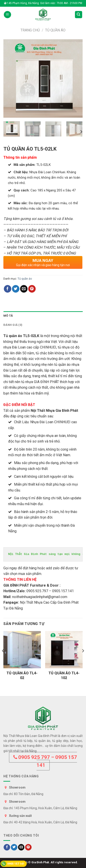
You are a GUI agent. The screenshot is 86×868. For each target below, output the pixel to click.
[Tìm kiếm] (79, 15)
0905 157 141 (13, 864)
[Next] (81, 132)
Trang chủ (30, 30)
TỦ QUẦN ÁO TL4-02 (22, 675)
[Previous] (3, 660)
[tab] (43, 316)
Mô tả (8, 316)
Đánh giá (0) (13, 325)
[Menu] (7, 15)
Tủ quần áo (55, 30)
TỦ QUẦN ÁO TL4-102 (64, 675)
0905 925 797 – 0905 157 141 (45, 761)
